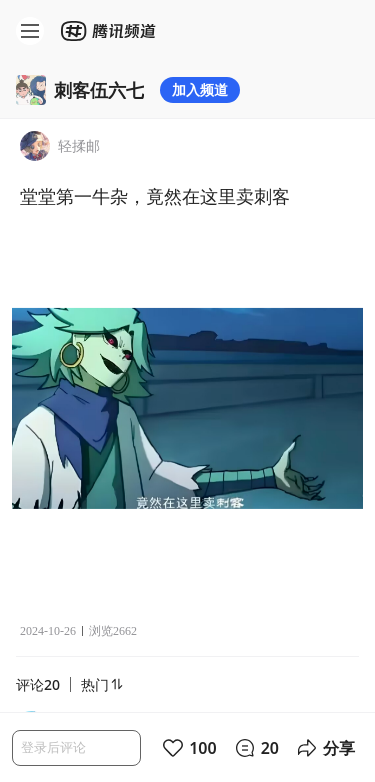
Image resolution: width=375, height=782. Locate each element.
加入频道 (200, 89)
